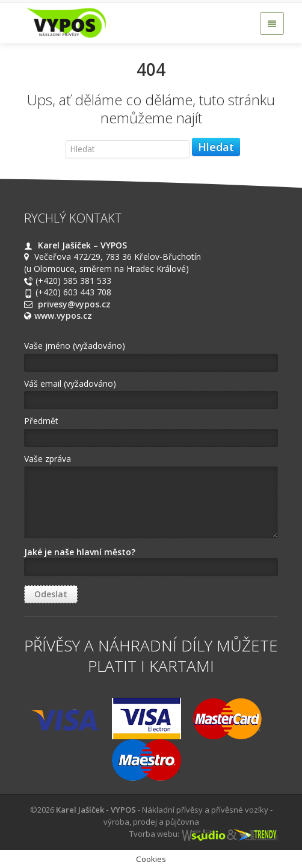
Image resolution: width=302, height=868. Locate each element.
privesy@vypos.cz (74, 304)
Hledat (216, 147)
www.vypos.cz (63, 315)
